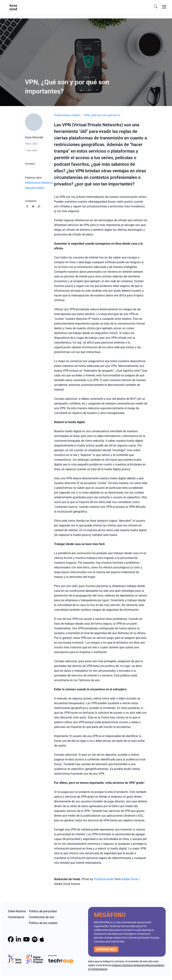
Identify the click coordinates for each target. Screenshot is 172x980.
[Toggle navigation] (164, 7)
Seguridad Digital (34, 188)
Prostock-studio (104, 879)
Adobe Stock (130, 879)
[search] (156, 7)
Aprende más (106, 949)
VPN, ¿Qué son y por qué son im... (103, 115)
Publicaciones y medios (67, 115)
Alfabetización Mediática (39, 183)
